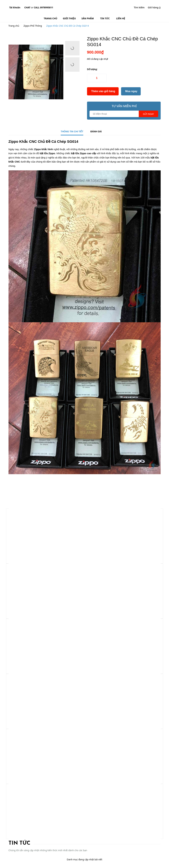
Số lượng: (92, 69)
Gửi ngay (148, 114)
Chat (27, 7)
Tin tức (19, 843)
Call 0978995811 (44, 7)
